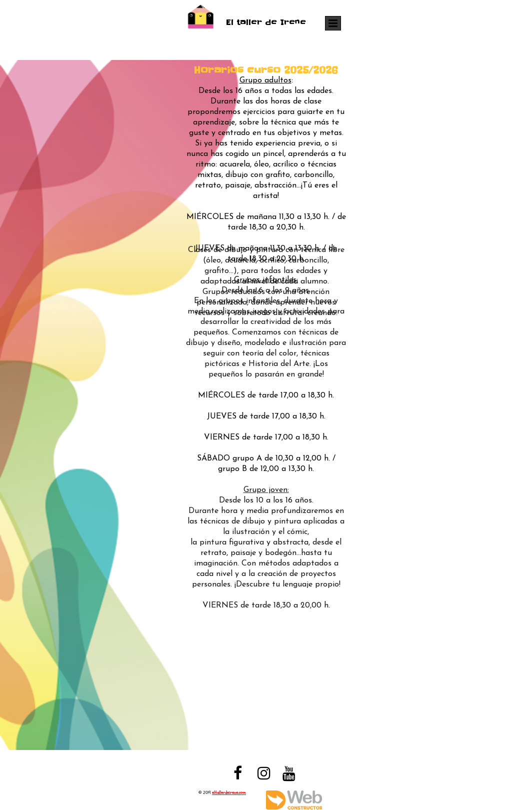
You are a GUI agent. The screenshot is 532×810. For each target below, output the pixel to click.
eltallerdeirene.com (229, 792)
